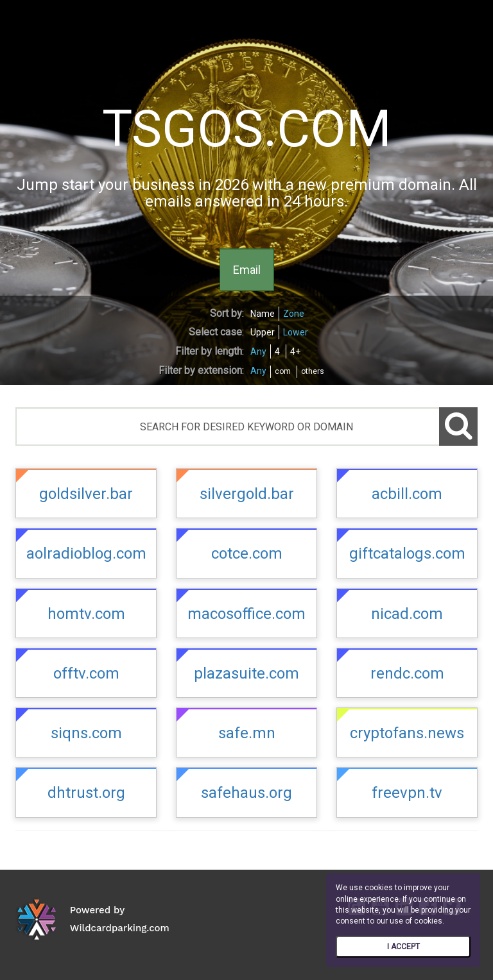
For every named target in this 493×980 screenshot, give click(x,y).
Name (263, 314)
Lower (296, 332)
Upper (263, 332)
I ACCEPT (403, 947)
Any (258, 351)
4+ (295, 351)
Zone (294, 314)
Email (247, 269)
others (313, 371)
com (283, 371)
